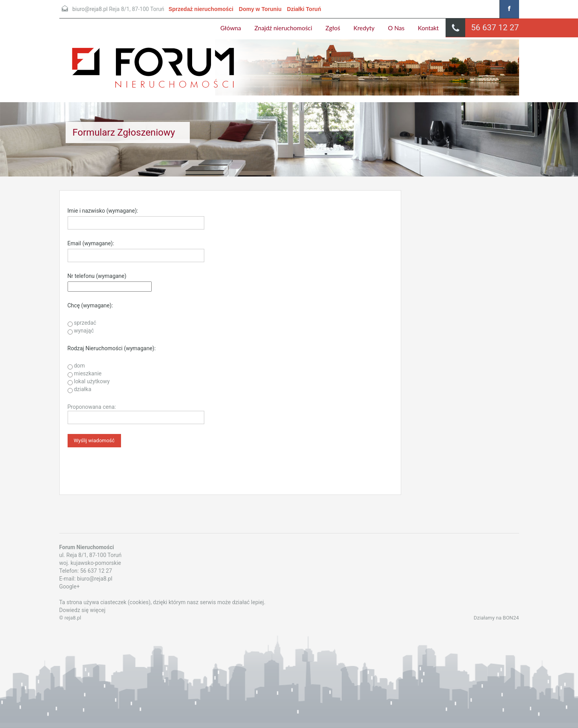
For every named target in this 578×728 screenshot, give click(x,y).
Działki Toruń (304, 9)
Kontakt (428, 28)
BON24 (511, 618)
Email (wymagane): (91, 243)
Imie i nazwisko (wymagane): (103, 211)
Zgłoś (333, 28)
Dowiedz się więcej (83, 610)
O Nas (396, 28)
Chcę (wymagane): (90, 305)
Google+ (70, 586)
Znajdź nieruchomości (283, 28)
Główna (231, 28)
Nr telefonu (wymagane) (97, 276)
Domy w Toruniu (260, 9)
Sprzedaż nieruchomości (201, 9)
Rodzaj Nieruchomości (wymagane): (112, 348)
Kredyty (364, 28)
